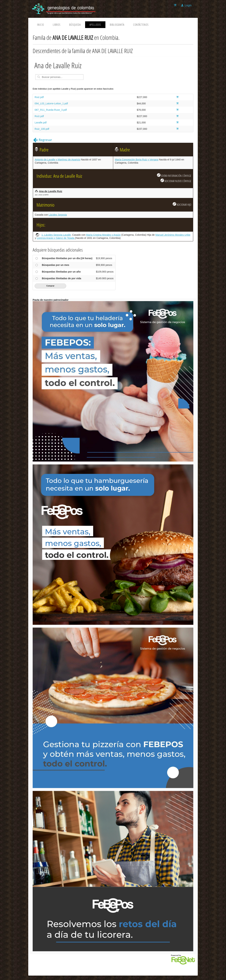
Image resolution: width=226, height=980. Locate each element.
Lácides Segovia (58, 215)
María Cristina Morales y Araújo (103, 235)
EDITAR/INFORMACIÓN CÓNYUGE (174, 175)
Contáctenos (141, 25)
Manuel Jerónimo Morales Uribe (173, 235)
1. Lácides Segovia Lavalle (56, 235)
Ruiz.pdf (39, 97)
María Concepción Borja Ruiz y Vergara (137, 160)
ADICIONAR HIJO (182, 204)
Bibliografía (117, 25)
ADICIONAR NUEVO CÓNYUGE (176, 181)
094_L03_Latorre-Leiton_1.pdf (51, 103)
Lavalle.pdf (41, 123)
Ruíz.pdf (39, 116)
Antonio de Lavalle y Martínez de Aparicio (58, 160)
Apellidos (95, 25)
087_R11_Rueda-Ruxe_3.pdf (51, 110)
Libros (57, 25)
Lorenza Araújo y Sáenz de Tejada (56, 238)
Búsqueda (75, 25)
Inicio (41, 25)
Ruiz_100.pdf (42, 129)
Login (188, 5)
